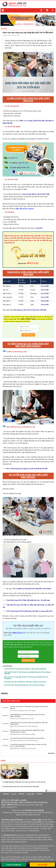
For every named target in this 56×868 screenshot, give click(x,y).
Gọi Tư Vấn (42, 865)
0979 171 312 (17, 633)
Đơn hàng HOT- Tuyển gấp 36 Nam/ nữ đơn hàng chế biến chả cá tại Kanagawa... (26, 678)
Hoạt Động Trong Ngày (11, 701)
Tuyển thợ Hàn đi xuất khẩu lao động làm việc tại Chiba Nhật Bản (25, 669)
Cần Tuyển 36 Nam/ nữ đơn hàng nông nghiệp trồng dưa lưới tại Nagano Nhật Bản (28, 673)
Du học (14, 794)
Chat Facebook (14, 865)
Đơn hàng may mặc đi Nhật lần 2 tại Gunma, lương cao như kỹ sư (25, 682)
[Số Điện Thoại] (28, 331)
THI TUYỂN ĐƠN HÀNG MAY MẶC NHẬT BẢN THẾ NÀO (28, 476)
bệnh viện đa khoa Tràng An (25, 209)
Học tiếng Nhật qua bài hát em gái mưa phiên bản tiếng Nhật (21, 787)
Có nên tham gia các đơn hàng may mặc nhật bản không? (28, 345)
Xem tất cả (51, 753)
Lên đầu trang (51, 791)
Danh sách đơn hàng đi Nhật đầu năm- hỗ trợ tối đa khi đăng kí (25, 685)
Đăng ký (22, 794)
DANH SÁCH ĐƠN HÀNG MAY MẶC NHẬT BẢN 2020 (28, 273)
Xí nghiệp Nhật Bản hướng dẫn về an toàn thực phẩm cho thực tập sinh (24, 782)
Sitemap (40, 794)
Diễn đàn (6, 794)
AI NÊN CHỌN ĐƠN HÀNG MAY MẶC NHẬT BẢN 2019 (28, 99)
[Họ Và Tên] (28, 326)
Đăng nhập (31, 794)
